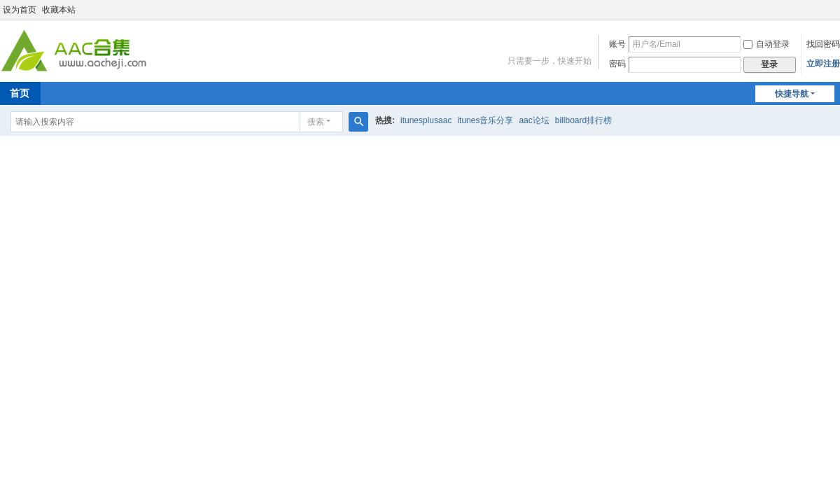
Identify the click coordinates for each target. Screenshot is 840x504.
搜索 (316, 122)
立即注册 (823, 64)
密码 (617, 64)
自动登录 (766, 44)
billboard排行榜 (583, 120)
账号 (617, 44)
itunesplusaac (426, 120)
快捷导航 (792, 94)
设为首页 (20, 10)
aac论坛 (534, 120)
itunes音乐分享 (485, 120)
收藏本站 (59, 10)
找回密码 (823, 44)
